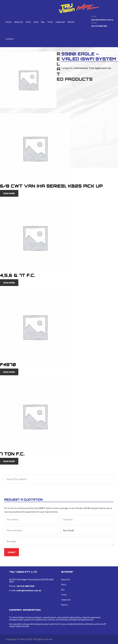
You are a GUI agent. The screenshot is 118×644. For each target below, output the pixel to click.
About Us (19, 22)
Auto (36, 22)
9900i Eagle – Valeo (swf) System (79, 8)
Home (9, 22)
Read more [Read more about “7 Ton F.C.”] (9, 461)
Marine (71, 22)
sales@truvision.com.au (102, 20)
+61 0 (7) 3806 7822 (99, 26)
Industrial (60, 22)
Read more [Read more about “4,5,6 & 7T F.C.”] (9, 283)
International (81, 68)
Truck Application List (100, 68)
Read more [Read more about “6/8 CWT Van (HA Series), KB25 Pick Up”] (9, 193)
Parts (28, 22)
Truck (50, 22)
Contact (10, 39)
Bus (43, 22)
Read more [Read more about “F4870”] (9, 372)
